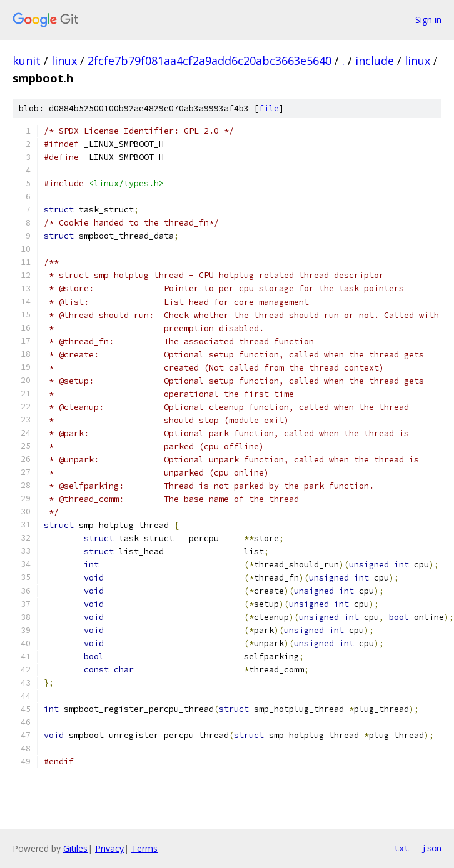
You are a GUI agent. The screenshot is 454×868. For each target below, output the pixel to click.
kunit (27, 61)
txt (401, 848)
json (431, 848)
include (375, 61)
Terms (144, 848)
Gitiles (75, 848)
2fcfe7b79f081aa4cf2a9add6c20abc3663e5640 (209, 61)
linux (64, 61)
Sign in (428, 20)
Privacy (109, 848)
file (269, 108)
